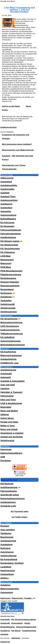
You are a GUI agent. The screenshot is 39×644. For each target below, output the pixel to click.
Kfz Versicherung (11, 319)
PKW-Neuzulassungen (11, 271)
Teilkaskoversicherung (12, 334)
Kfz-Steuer (16, 631)
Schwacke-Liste (8, 506)
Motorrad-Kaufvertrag (11, 355)
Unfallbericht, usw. (10, 363)
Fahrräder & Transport (11, 392)
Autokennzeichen (9, 200)
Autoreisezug (7, 552)
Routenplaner (7, 289)
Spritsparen (8, 293)
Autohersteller (7, 189)
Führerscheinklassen (11, 230)
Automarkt (6, 377)
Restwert (5, 526)
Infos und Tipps (8, 400)
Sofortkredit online (10, 495)
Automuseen (7, 592)
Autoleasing (6, 204)
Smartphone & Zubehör (12, 433)
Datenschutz (18, 598)
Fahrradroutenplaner (11, 234)
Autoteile (4, 634)
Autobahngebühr (9, 185)
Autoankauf (6, 182)
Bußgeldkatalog (8, 219)
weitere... (5, 578)
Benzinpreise (7, 537)
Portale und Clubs (9, 422)
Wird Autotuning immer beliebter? (17, 144)
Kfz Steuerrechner (9, 245)
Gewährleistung (8, 237)
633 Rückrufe (7, 484)
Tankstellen (6, 301)
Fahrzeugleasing (9, 491)
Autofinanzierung (11, 487)
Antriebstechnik (8, 541)
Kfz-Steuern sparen (12, 241)
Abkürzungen (7, 178)
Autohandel (6, 374)
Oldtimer (5, 414)
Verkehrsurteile (8, 308)
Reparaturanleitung (10, 286)
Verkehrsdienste (8, 556)
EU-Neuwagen (7, 226)
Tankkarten (6, 533)
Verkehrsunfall (8, 304)
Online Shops (7, 418)
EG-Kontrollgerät (9, 559)
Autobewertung (8, 502)
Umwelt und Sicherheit (12, 437)
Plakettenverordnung (11, 275)
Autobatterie (7, 545)
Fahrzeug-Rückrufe (9, 480)
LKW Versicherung (10, 326)
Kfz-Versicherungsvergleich (24, 620)
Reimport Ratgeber (10, 282)
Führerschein (7, 396)
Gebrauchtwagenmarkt (26, 627)
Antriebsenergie (8, 370)
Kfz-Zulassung (8, 252)
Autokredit (5, 623)
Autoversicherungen (11, 341)
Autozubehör (17, 623)
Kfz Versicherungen (10, 249)
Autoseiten (6, 211)
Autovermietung (8, 215)
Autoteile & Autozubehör (13, 381)
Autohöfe (5, 193)
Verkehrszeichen (9, 312)
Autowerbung (7, 574)
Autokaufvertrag (8, 359)
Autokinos (6, 585)
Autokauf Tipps (8, 197)
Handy (27, 623)
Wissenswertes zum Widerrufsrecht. (18, 150)
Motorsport (6, 263)
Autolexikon (6, 208)
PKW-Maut (6, 267)
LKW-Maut (6, 256)
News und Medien (9, 411)
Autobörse (5, 631)
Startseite (16, 638)
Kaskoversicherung (10, 330)
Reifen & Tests (8, 426)
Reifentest (5, 548)
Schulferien (8, 297)
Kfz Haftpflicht (7, 337)
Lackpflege (6, 567)
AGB (3, 457)
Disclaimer (6, 461)
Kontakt (28, 598)
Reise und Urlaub (9, 429)
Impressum (6, 449)
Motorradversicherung (11, 322)
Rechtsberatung (8, 278)
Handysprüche (8, 571)
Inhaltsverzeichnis (9, 127)
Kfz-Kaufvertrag (8, 352)
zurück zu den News (11, 106)
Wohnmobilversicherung (13, 345)
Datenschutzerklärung (11, 453)
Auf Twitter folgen (20, 517)
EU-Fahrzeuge (7, 223)
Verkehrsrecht (7, 440)
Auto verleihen (8, 530)
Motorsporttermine (10, 589)
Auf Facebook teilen (19, 511)
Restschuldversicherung (13, 498)
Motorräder (6, 407)
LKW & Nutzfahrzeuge (11, 403)
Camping (5, 388)
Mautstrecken (7, 260)
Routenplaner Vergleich (12, 563)
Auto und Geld (8, 385)
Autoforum (5, 642)
